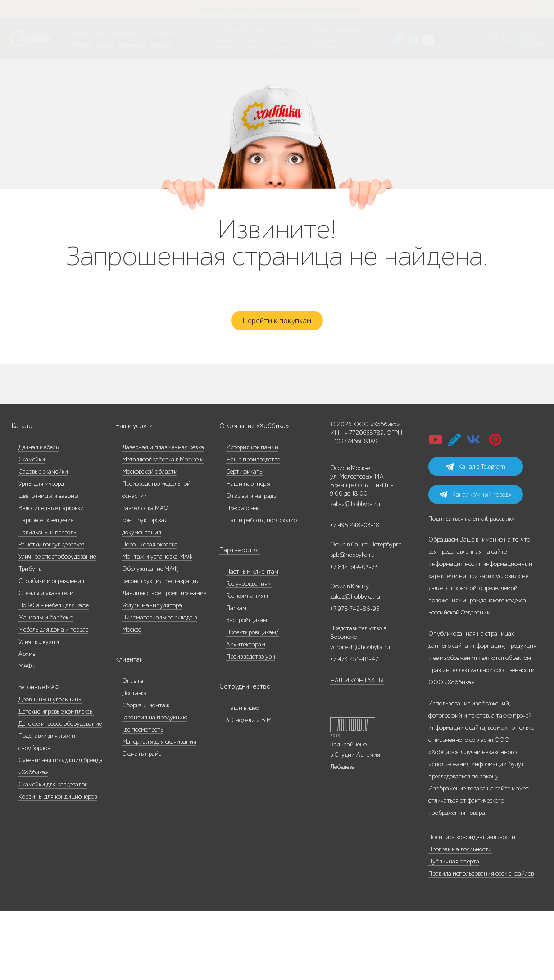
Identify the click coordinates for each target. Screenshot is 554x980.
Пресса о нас (243, 517)
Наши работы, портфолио (261, 529)
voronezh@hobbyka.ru (360, 656)
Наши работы (162, 33)
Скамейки (32, 468)
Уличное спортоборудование (57, 565)
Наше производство (118, 33)
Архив (27, 662)
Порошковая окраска (150, 553)
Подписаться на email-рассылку (472, 527)
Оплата (133, 689)
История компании (252, 456)
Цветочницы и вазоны (48, 504)
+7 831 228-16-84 (318, 47)
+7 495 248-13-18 (232, 30)
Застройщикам (247, 629)
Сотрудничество (241, 695)
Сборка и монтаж (146, 714)
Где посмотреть (143, 738)
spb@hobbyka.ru (352, 563)
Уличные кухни (39, 650)
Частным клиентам (252, 580)
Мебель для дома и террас (53, 638)
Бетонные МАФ (39, 696)
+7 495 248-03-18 (355, 534)
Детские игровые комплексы (56, 720)
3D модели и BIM (249, 729)
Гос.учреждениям (249, 592)
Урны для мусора (41, 492)
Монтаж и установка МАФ (157, 565)
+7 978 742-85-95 (319, 39)
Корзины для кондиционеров (58, 805)
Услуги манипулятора (152, 614)
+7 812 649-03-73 (234, 39)
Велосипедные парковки (51, 517)
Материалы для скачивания (159, 750)
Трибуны (31, 577)
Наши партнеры (248, 492)
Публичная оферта (454, 870)
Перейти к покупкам (277, 328)
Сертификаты (245, 480)
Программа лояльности (460, 858)
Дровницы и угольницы (50, 708)
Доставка (134, 702)
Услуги (105, 44)
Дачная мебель (39, 456)
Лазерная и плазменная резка (163, 456)
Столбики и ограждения (51, 589)
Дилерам (82, 44)
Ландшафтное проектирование (164, 602)
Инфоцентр (131, 44)
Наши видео (243, 716)
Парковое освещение (46, 529)
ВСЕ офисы (271, 47)
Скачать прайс (142, 762)
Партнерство (237, 559)
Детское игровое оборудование (60, 732)
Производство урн (251, 665)
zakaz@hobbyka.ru (235, 47)
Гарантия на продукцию (155, 726)
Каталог (81, 33)
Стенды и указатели (46, 602)
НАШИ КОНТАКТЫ (357, 689)
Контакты (160, 44)
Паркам (236, 616)
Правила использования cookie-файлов (481, 882)
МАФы (27, 675)
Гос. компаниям (247, 604)
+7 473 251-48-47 (318, 30)
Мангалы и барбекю (46, 626)
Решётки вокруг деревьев (51, 553)
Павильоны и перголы (48, 541)
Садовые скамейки (43, 480)
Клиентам (129, 668)
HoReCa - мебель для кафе (54, 614)
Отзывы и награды (252, 504)
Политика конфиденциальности (472, 846)
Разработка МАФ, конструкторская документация (146, 529)
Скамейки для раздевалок (53, 793)
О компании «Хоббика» (252, 435)
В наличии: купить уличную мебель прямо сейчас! (277, 9)
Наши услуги (133, 435)
